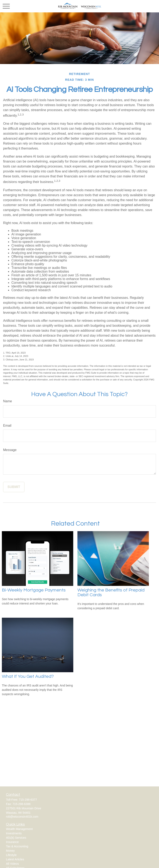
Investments (14, 833)
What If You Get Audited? (28, 676)
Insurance (12, 842)
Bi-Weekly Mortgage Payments (34, 590)
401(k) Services (16, 838)
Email (7, 426)
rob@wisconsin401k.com (22, 817)
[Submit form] (14, 487)
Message (10, 450)
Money (10, 851)
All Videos (12, 864)
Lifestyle (11, 855)
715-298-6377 (28, 800)
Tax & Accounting (17, 846)
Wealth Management (19, 829)
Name (8, 401)
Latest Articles (15, 859)
